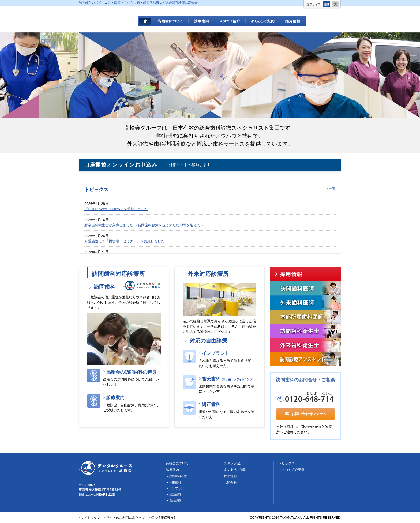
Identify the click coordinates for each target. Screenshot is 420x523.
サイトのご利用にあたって (126, 518)
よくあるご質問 (263, 21)
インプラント (216, 353)
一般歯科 (175, 482)
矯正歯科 (211, 405)
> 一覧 (331, 188)
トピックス (287, 463)
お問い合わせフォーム (306, 413)
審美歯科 (228, 379)
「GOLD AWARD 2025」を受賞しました (116, 209)
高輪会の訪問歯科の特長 (131, 372)
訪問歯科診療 (178, 476)
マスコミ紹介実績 (291, 470)
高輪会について (170, 21)
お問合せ (230, 483)
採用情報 (293, 21)
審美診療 (175, 500)
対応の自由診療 (207, 341)
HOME (145, 21)
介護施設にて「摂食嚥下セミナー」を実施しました (124, 241)
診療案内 (201, 21)
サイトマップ (91, 518)
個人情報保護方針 (164, 518)
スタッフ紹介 (230, 21)
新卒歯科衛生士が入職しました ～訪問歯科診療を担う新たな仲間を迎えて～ (144, 225)
